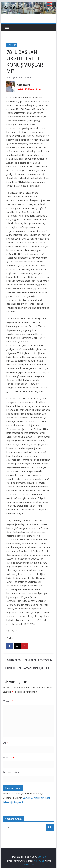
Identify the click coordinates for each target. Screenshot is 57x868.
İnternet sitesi (11, 772)
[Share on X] (17, 646)
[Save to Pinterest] (25, 646)
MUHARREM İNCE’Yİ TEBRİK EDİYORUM (28, 660)
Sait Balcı (31, 78)
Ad (6, 743)
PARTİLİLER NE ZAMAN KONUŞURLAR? (29, 668)
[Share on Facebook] (10, 646)
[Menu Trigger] (50, 6)
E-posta (9, 758)
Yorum (8, 701)
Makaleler (12, 45)
